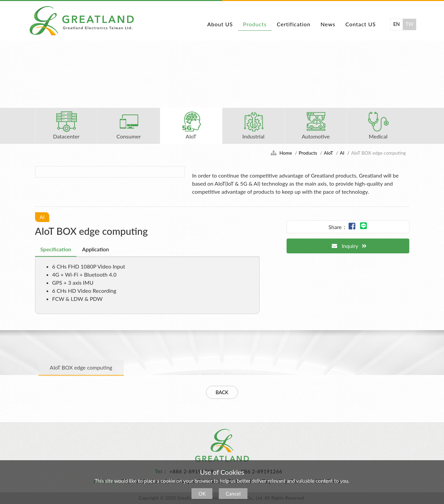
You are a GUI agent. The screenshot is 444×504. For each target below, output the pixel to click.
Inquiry (344, 246)
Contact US (361, 24)
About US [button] (220, 24)
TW (409, 24)
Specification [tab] (56, 249)
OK (202, 494)
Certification (294, 24)
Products (255, 24)
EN (396, 24)
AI (342, 153)
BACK (222, 392)
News (328, 24)
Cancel (233, 494)
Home (286, 153)
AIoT (328, 153)
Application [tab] (95, 249)
